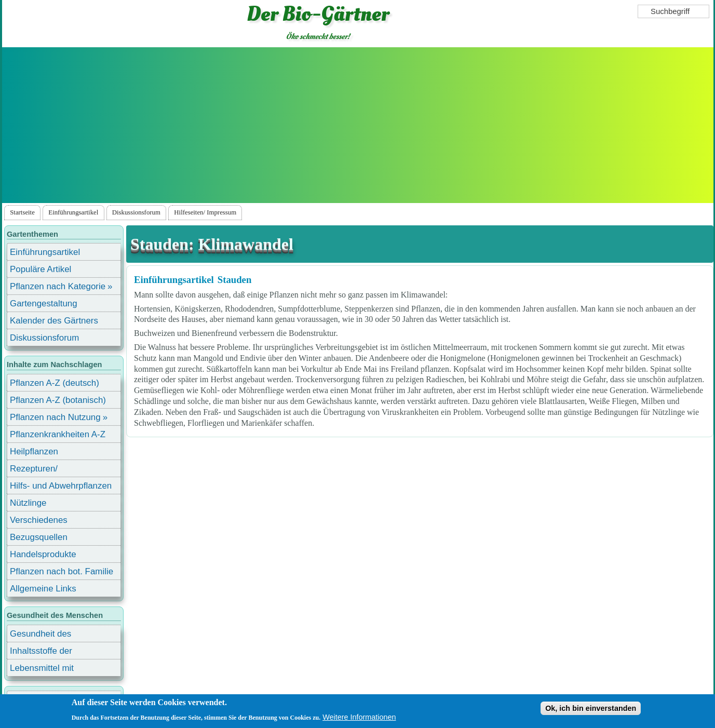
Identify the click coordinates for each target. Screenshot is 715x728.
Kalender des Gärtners (54, 321)
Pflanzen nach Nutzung (55, 417)
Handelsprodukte (43, 554)
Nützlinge (28, 503)
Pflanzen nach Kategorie (58, 286)
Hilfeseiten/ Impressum (205, 212)
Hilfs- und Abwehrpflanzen (61, 486)
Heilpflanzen (34, 451)
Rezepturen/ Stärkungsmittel (40, 470)
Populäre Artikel (41, 269)
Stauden (235, 280)
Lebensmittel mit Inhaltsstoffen (42, 670)
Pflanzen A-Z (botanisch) (58, 400)
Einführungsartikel (73, 212)
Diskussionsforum (136, 212)
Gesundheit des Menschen (41, 635)
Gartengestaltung (44, 304)
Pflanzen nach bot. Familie (62, 571)
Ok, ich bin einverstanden (591, 709)
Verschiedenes (39, 520)
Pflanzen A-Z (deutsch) (55, 383)
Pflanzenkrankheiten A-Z (58, 434)
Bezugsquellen (39, 537)
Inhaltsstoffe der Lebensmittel (41, 652)
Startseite (22, 212)
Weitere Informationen (359, 718)
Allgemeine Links (43, 589)
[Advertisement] (358, 125)
